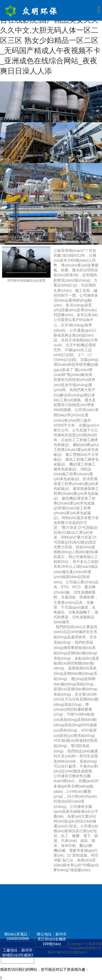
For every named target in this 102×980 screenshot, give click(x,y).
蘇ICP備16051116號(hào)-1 (68, 952)
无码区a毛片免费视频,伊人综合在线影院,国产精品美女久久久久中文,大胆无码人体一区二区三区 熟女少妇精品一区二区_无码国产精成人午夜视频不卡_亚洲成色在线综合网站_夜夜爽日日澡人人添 (50, 40)
